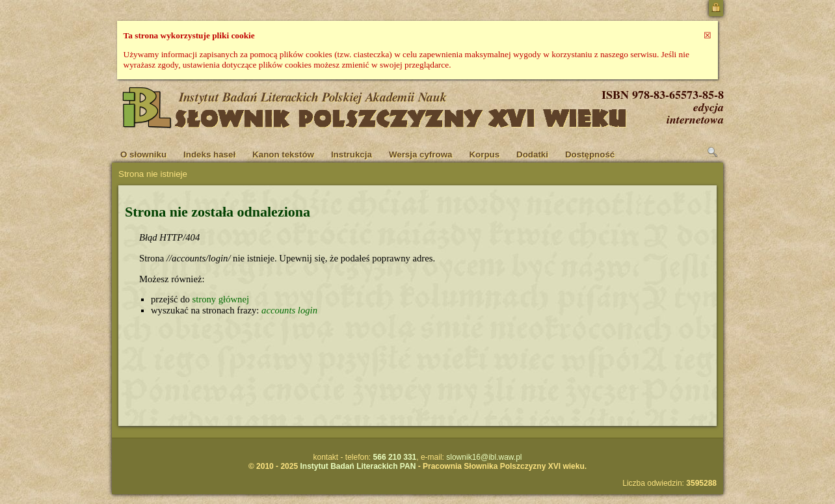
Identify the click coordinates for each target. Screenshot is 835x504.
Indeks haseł (209, 154)
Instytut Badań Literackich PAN (358, 466)
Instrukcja (351, 154)
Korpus (484, 154)
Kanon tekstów (283, 154)
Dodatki (532, 154)
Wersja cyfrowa (421, 154)
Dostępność (590, 154)
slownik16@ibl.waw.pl (484, 457)
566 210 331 (395, 457)
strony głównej (220, 299)
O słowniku (143, 154)
